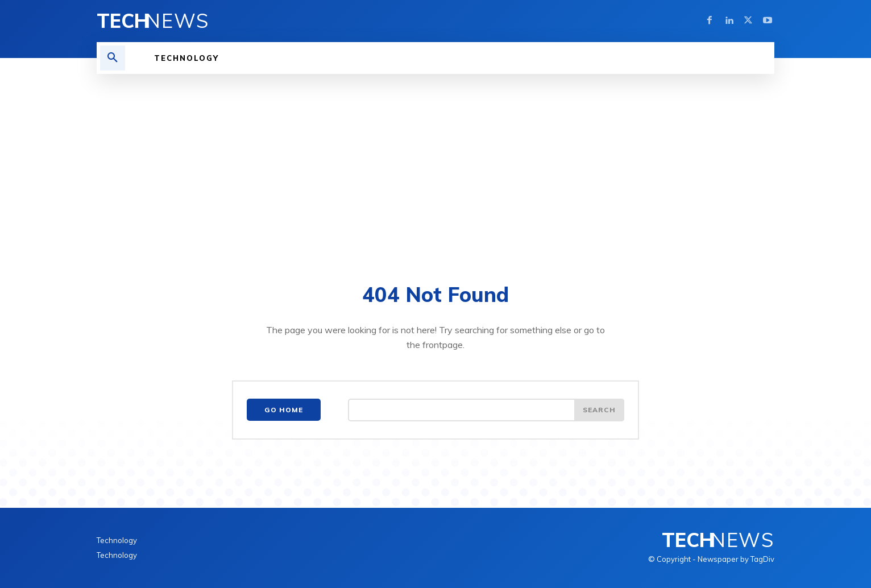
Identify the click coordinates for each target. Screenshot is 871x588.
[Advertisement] (435, 159)
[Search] (599, 410)
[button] (113, 58)
